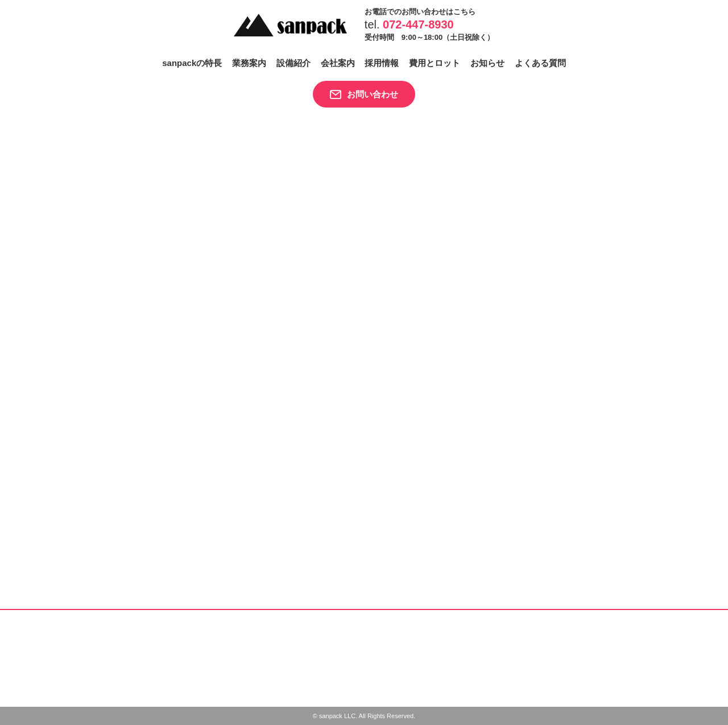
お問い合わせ (373, 94)
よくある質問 (540, 63)
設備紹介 (293, 63)
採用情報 (382, 63)
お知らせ (487, 63)
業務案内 (249, 63)
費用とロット (435, 63)
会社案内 (338, 63)
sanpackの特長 (192, 63)
